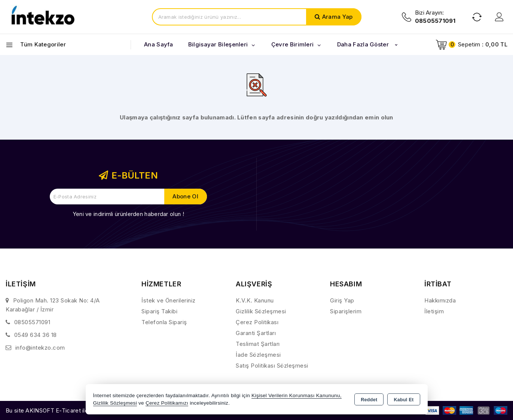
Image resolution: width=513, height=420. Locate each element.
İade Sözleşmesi (258, 355)
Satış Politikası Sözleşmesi (272, 366)
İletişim (434, 311)
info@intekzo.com (40, 348)
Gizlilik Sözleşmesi (261, 311)
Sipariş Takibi (159, 311)
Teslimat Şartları (258, 344)
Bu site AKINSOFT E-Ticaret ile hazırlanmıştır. (66, 410)
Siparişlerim (346, 311)
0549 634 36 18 (36, 335)
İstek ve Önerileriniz (169, 300)
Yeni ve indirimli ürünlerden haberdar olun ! (128, 214)
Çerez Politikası (257, 322)
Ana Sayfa (159, 44)
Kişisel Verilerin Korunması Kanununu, (297, 395)
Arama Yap (338, 17)
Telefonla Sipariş (164, 322)
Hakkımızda (440, 300)
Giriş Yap (342, 300)
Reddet (369, 400)
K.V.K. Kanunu (255, 300)
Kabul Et (404, 400)
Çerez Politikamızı (167, 403)
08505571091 (32, 322)
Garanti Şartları (256, 333)
